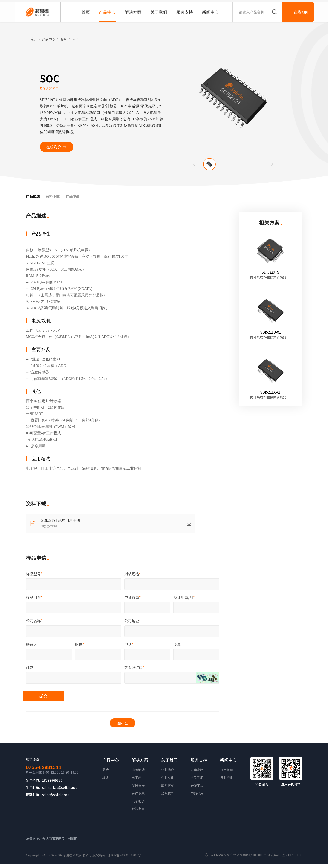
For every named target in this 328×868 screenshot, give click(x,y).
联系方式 (168, 789)
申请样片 (197, 797)
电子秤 (136, 781)
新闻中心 (228, 764)
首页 (33, 39)
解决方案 (140, 764)
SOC (76, 39)
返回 (120, 726)
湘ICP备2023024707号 (125, 859)
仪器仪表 (138, 789)
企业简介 (168, 774)
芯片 (64, 39)
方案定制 (197, 774)
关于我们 (169, 764)
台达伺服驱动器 (53, 842)
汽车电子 (138, 805)
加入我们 (168, 797)
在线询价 (54, 147)
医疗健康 (138, 797)
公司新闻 (226, 774)
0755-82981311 (44, 771)
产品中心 (49, 39)
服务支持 (199, 764)
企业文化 (168, 781)
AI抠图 (73, 842)
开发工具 (197, 789)
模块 (106, 781)
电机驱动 (138, 774)
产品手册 (197, 781)
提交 (55, 698)
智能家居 (138, 813)
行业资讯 (226, 781)
